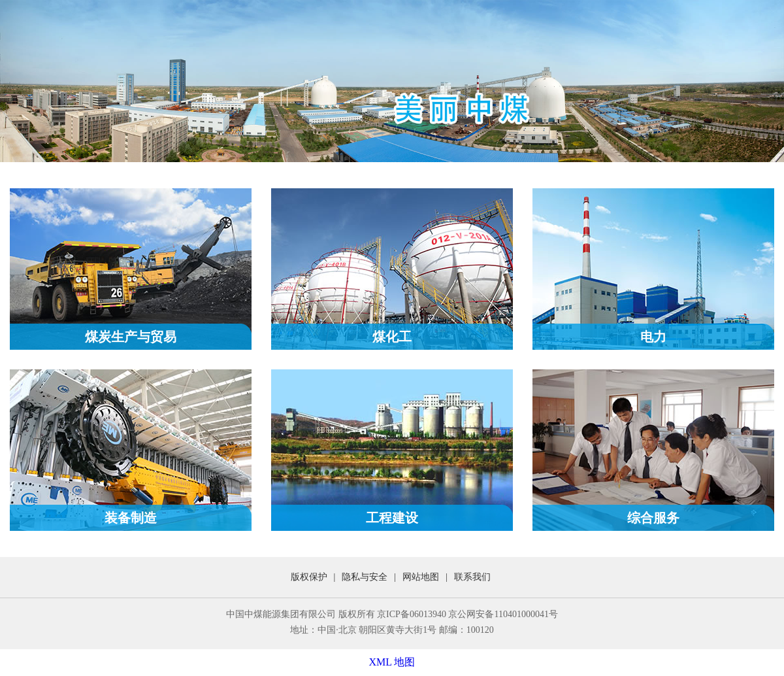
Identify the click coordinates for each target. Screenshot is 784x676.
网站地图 (421, 577)
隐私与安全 (365, 577)
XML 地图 (392, 662)
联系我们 (472, 577)
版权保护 (309, 577)
